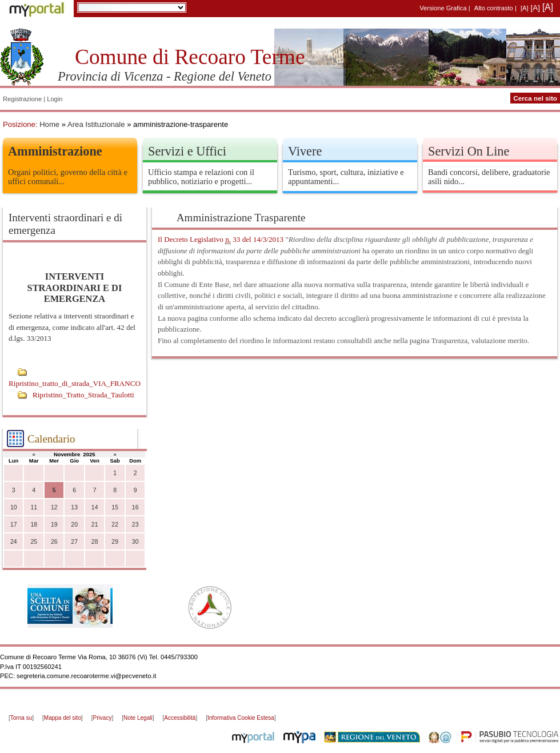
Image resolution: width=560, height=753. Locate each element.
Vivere (305, 151)
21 (95, 525)
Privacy (103, 718)
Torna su (21, 718)
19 (54, 525)
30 (135, 542)
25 (34, 542)
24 (14, 542)
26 (54, 542)
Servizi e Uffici (187, 151)
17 (14, 525)
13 (74, 507)
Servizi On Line (469, 151)
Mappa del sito (63, 718)
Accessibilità (180, 718)
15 (115, 507)
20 (74, 525)
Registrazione (22, 99)
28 (95, 542)
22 (115, 525)
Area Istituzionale (96, 124)
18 (34, 525)
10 (14, 507)
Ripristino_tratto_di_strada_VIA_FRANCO (75, 383)
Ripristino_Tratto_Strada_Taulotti (83, 395)
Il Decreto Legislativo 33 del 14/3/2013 (221, 240)
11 (34, 507)
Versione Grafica (443, 8)
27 (74, 542)
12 (54, 507)
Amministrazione (55, 151)
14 (95, 507)
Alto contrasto (494, 8)
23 (135, 525)
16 (135, 507)
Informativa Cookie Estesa (241, 718)
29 (115, 542)
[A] (525, 8)
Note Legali (138, 718)
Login (55, 99)
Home (49, 124)
